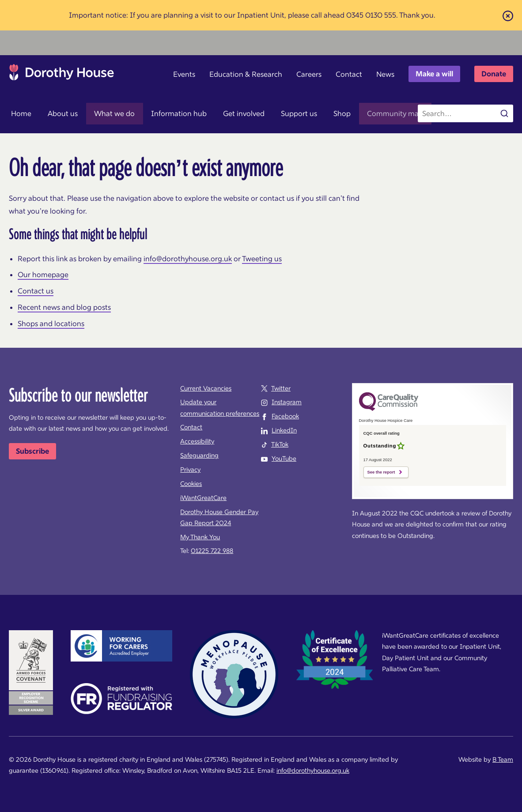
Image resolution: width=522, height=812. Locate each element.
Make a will (434, 74)
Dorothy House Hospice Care (62, 75)
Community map (361, 113)
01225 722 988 (212, 551)
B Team (503, 759)
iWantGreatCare (203, 498)
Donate (494, 74)
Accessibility (197, 441)
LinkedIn (284, 430)
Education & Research (246, 74)
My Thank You (200, 537)
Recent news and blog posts (64, 307)
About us (56, 113)
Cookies (191, 484)
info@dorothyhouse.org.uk (188, 259)
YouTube (284, 459)
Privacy (190, 470)
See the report (381, 472)
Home (19, 113)
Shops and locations (51, 323)
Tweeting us (262, 259)
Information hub (163, 113)
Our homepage (43, 274)
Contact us (36, 291)
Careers (309, 74)
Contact (349, 74)
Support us (274, 113)
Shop (312, 113)
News (385, 74)
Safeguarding (199, 455)
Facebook (285, 416)
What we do (103, 113)
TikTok (280, 444)
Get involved (223, 113)
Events (184, 74)
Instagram (287, 402)
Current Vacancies (206, 388)
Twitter (281, 388)
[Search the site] (465, 113)
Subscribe (32, 451)
